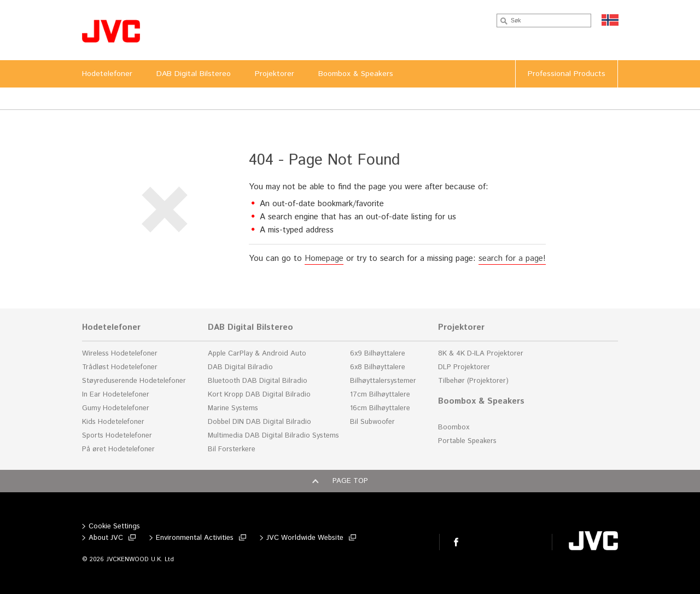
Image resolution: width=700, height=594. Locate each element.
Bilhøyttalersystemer (383, 381)
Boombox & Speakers (481, 401)
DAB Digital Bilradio (240, 367)
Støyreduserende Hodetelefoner (134, 381)
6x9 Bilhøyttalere (378, 354)
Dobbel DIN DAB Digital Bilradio (259, 422)
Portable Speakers (467, 441)
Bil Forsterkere (232, 449)
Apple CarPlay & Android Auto (257, 354)
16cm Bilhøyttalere (380, 408)
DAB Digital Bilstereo (250, 328)
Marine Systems (233, 408)
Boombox (454, 427)
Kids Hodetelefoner (113, 422)
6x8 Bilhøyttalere (378, 367)
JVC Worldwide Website (305, 538)
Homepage (324, 258)
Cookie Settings (114, 526)
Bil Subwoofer (372, 422)
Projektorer (461, 328)
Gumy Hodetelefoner (116, 408)
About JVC (106, 538)
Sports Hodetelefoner (117, 436)
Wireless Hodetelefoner (120, 354)
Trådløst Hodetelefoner (120, 367)
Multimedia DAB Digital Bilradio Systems (273, 436)
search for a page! (512, 258)
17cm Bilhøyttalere (380, 395)
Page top (350, 481)
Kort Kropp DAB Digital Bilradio (259, 395)
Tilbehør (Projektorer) (473, 381)
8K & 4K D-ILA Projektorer (481, 354)
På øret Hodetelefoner (118, 449)
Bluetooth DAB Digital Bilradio (258, 381)
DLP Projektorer (464, 367)
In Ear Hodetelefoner (116, 395)
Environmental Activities (195, 538)
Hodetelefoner (111, 328)
